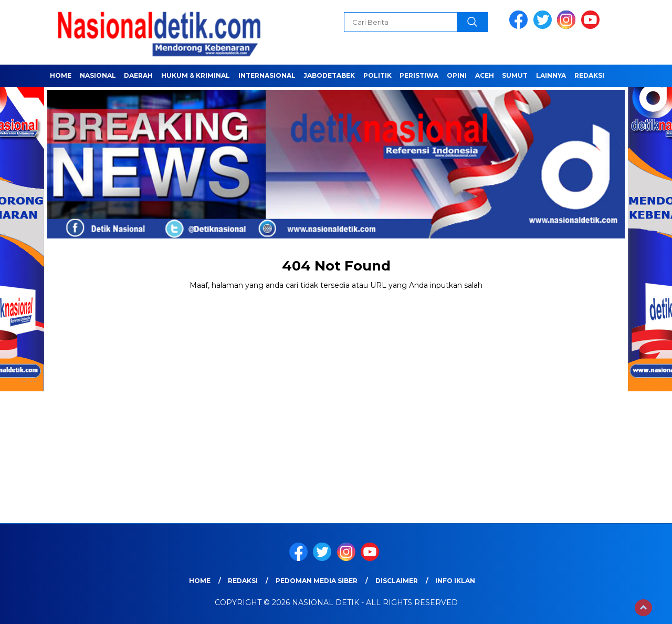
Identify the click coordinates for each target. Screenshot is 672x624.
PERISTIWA (419, 75)
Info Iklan (455, 581)
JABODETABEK (329, 75)
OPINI (457, 75)
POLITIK (377, 75)
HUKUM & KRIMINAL (196, 75)
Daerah (138, 75)
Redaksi (589, 75)
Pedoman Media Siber (317, 581)
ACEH (485, 75)
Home (61, 75)
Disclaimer (397, 581)
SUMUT (515, 75)
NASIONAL (98, 75)
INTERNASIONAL (267, 75)
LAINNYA (551, 75)
